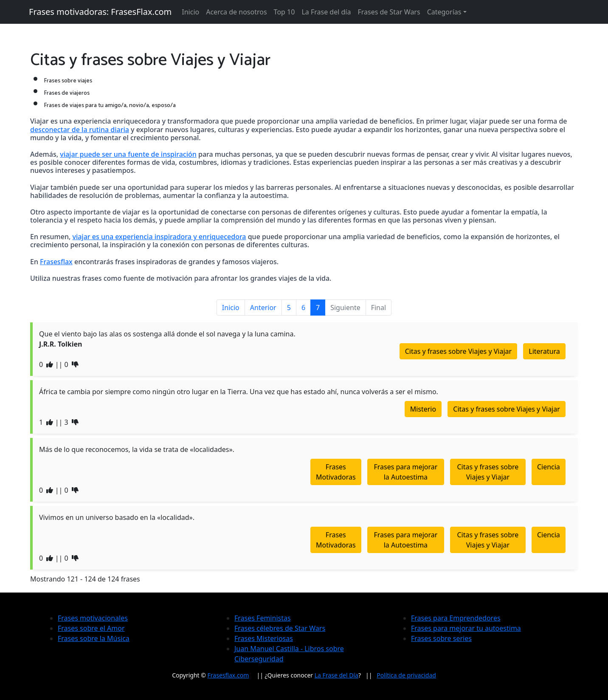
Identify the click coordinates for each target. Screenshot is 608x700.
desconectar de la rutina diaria (80, 130)
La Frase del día (326, 12)
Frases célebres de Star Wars (280, 628)
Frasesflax (56, 262)
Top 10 (284, 12)
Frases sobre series (441, 638)
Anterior (263, 308)
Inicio (190, 12)
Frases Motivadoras (336, 472)
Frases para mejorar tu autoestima (466, 628)
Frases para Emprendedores (456, 618)
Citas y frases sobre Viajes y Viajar (459, 351)
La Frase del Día (336, 675)
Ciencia (549, 467)
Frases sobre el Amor (91, 628)
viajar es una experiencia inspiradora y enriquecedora (159, 237)
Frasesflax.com (228, 675)
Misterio (423, 409)
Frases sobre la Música (94, 638)
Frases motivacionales (93, 618)
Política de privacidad (406, 675)
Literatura (544, 351)
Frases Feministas (263, 618)
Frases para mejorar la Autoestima (405, 472)
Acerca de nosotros (236, 12)
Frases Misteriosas (264, 638)
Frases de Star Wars (389, 12)
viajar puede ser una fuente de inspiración (128, 154)
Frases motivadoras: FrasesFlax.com (100, 12)
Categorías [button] (444, 12)
